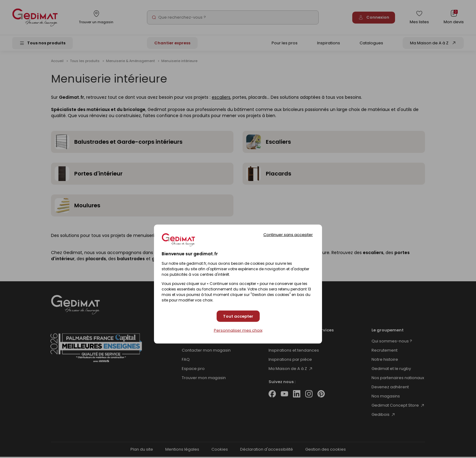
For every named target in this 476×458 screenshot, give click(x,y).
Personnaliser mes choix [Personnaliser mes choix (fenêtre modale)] (238, 331)
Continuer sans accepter (288, 235)
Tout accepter (238, 316)
